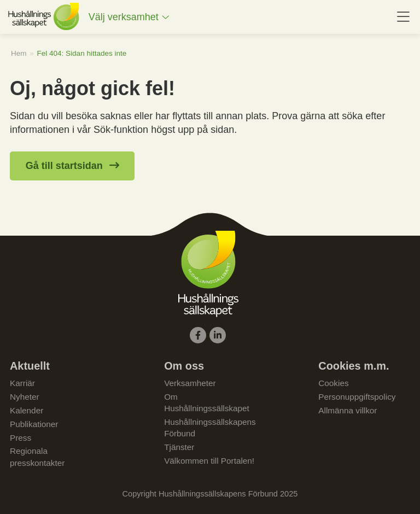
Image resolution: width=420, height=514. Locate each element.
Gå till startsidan (64, 166)
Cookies (333, 383)
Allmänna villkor (348, 410)
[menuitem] (129, 17)
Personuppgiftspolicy (357, 397)
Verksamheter (190, 383)
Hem (19, 53)
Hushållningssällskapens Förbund (210, 428)
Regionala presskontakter (37, 457)
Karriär (22, 383)
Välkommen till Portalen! (209, 461)
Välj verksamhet (124, 17)
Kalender (27, 410)
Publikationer (34, 424)
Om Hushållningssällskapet (207, 402)
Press (21, 438)
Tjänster (179, 447)
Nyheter (25, 397)
